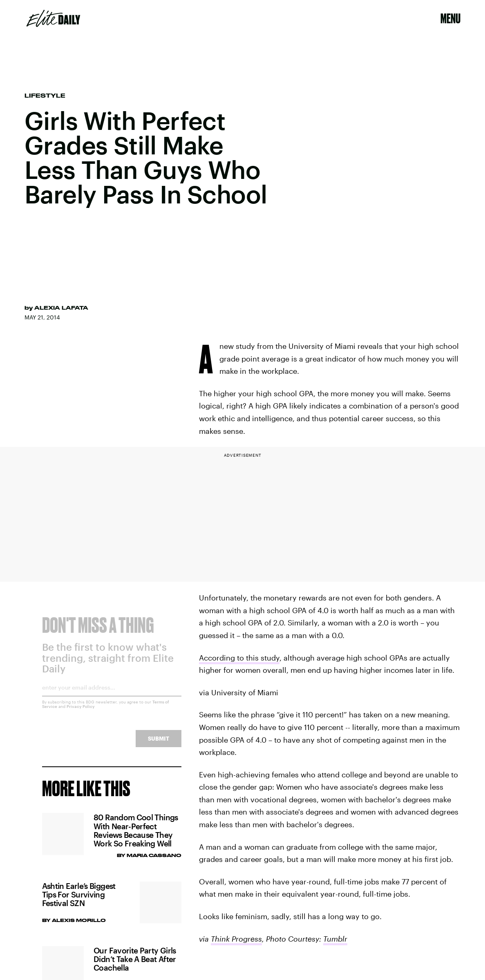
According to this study (239, 658)
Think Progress (236, 939)
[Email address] (112, 696)
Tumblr (335, 939)
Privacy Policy (81, 712)
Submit (159, 744)
